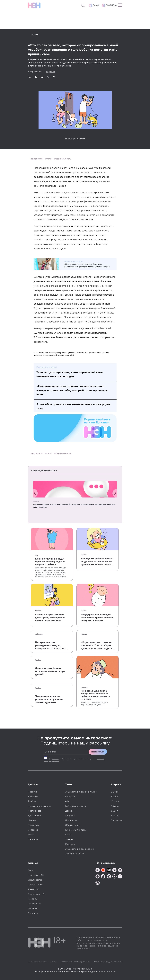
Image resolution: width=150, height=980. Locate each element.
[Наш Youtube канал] (114, 877)
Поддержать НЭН (37, 894)
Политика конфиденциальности (108, 962)
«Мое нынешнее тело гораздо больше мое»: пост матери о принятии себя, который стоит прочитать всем (72, 390)
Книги (68, 835)
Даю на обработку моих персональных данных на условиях (74, 760)
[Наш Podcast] (120, 877)
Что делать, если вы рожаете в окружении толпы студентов (49, 699)
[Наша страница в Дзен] (98, 877)
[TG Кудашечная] (103, 870)
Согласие (33, 908)
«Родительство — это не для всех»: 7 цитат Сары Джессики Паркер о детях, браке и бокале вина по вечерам (97, 645)
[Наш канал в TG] (98, 870)
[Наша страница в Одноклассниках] (120, 870)
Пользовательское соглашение (42, 962)
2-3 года (115, 806)
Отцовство (71, 797)
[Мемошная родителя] (109, 870)
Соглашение (34, 904)
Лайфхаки (39, 634)
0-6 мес (115, 792)
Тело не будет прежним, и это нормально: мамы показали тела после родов (70, 374)
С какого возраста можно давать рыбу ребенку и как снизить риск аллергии (50, 618)
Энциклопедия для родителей (81, 792)
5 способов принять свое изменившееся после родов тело (73, 406)
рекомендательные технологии (99, 972)
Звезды (69, 839)
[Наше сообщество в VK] (114, 870)
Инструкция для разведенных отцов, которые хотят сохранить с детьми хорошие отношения (51, 645)
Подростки (116, 820)
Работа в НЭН (35, 885)
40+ (67, 801)
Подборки (33, 825)
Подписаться (98, 752)
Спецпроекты (35, 880)
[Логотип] (34, 5)
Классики (70, 844)
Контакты (33, 899)
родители (37, 159)
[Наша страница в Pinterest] (109, 877)
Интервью (33, 830)
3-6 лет (114, 811)
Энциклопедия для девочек (79, 849)
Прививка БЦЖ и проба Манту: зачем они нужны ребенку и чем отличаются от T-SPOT (96, 695)
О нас (31, 870)
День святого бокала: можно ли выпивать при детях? (50, 671)
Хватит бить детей (75, 854)
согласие (55, 759)
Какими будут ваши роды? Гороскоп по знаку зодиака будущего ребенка (50, 562)
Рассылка (109, 5)
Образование (72, 825)
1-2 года (115, 801)
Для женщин (34, 816)
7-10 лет (115, 816)
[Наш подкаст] (98, 883)
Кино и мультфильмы (76, 830)
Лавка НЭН (34, 889)
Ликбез (84, 555)
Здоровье (70, 816)
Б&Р (37, 555)
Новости (35, 35)
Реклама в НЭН (36, 875)
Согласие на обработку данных (75, 962)
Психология (71, 820)
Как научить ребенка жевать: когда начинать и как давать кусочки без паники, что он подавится (97, 562)
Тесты (31, 835)
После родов (35, 811)
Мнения (84, 634)
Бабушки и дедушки (76, 806)
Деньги (69, 811)
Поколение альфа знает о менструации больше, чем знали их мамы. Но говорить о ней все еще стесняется (74, 506)
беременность (63, 159)
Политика (33, 913)
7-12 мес (115, 797)
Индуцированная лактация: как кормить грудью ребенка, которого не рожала (97, 618)
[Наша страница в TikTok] (103, 877)
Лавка (94, 5)
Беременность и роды (39, 806)
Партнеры (33, 839)
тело (49, 159)
